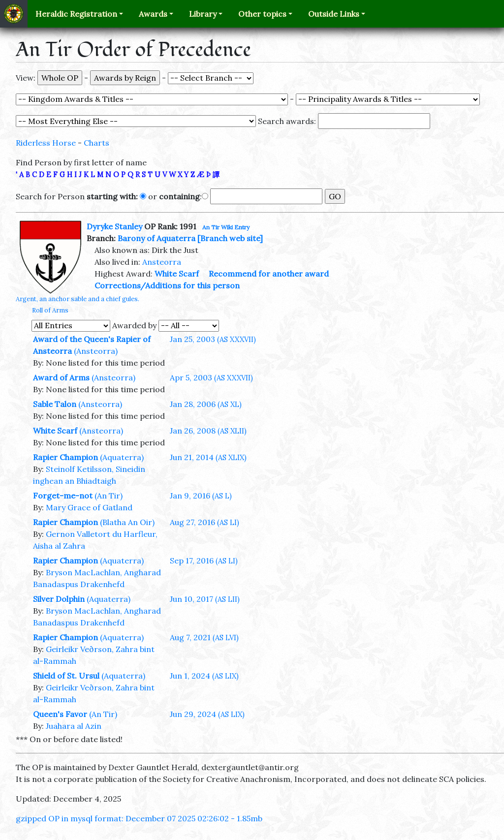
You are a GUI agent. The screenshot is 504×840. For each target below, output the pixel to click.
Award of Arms (61, 377)
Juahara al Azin (74, 726)
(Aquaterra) (122, 457)
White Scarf (177, 274)
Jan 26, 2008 (208, 431)
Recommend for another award (269, 274)
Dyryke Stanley (114, 226)
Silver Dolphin (59, 599)
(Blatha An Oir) (127, 522)
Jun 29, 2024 (207, 714)
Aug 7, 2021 (204, 637)
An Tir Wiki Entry (226, 227)
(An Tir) (109, 496)
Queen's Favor (60, 714)
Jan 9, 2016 (201, 496)
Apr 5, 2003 (211, 377)
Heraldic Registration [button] (76, 14)
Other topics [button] (262, 14)
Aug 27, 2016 (205, 522)
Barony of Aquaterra (157, 238)
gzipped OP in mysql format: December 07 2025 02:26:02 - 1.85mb (139, 818)
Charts (96, 143)
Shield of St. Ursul (66, 676)
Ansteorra (162, 262)
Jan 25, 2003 (213, 339)
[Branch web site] (230, 238)
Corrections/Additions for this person (167, 285)
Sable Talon (55, 404)
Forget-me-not (63, 496)
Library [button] (203, 14)
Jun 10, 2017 (205, 599)
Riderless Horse (46, 143)
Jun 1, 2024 (204, 676)
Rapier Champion (65, 457)
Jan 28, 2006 (206, 404)
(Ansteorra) (96, 351)
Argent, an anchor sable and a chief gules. (78, 299)
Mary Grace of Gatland (89, 507)
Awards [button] (153, 14)
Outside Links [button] (334, 14)
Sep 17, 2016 (204, 560)
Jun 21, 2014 (208, 457)
